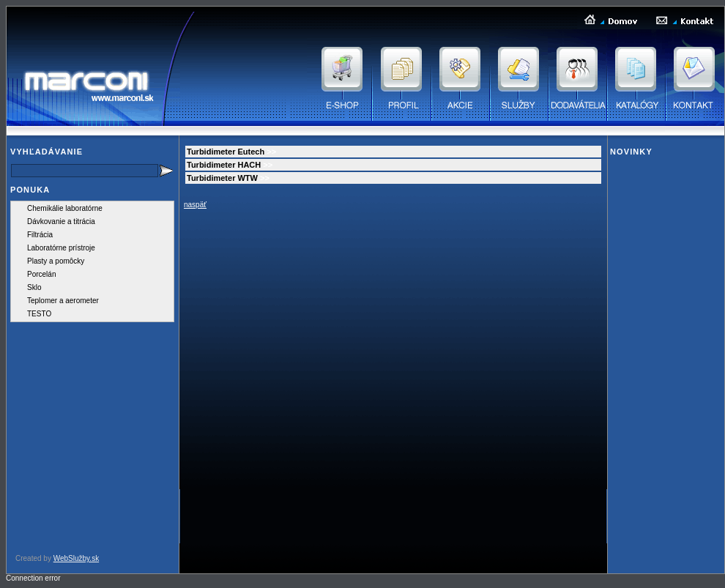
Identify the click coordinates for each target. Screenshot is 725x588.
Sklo (34, 287)
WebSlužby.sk (76, 558)
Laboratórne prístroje (61, 248)
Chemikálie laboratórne (65, 208)
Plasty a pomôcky (56, 261)
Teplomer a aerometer (63, 301)
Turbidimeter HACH (224, 165)
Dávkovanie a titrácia (61, 222)
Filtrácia (40, 235)
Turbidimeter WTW (222, 178)
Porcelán (41, 274)
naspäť (195, 205)
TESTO (39, 314)
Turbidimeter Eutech (226, 152)
